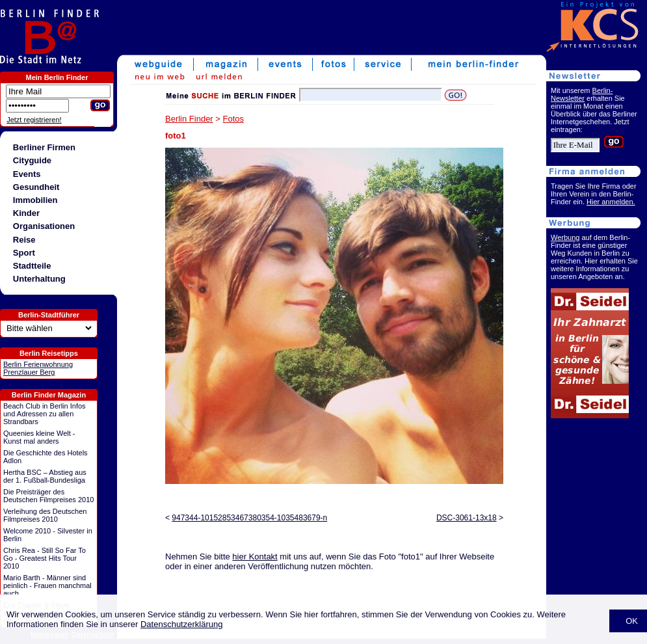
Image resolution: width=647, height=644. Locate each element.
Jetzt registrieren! (34, 120)
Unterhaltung (39, 279)
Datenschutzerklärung (181, 624)
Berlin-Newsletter (582, 94)
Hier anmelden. (611, 202)
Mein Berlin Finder (57, 77)
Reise (24, 240)
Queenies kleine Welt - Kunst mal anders (39, 437)
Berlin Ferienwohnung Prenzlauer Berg (38, 368)
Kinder (26, 213)
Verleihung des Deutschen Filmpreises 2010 (45, 515)
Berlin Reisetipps (49, 353)
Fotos (234, 119)
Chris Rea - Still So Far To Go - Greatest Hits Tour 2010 (45, 558)
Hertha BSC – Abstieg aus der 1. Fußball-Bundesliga (45, 476)
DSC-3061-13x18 (467, 518)
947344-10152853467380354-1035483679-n (249, 518)
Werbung (565, 237)
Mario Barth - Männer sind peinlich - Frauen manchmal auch (47, 585)
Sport (24, 253)
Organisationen (44, 226)
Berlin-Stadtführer (49, 315)
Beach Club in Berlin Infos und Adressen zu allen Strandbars (45, 414)
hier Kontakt (255, 557)
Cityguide (32, 160)
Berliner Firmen (44, 147)
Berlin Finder (189, 119)
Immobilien (35, 200)
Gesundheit (36, 187)
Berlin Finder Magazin (49, 395)
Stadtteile (32, 266)
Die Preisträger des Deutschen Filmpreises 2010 (48, 496)
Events (27, 174)
